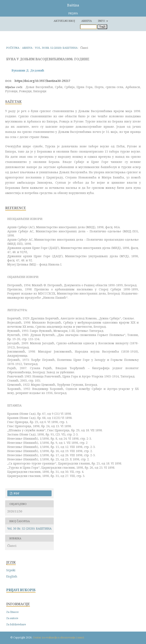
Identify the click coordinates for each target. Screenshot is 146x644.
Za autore (12, 618)
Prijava (73, 13)
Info (102, 21)
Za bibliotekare (16, 624)
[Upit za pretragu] (88, 27)
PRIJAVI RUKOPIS (21, 590)
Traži (102, 27)
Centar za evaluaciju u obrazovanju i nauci (58, 637)
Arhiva (87, 21)
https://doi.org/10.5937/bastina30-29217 (42, 81)
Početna (13, 48)
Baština (73, 5)
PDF (16, 493)
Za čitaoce (12, 612)
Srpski (11, 570)
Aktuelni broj (64, 21)
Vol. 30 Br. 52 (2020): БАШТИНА (56, 48)
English (12, 576)
